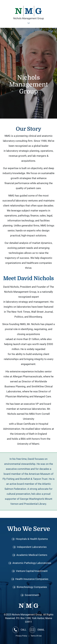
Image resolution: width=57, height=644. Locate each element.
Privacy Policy (21, 636)
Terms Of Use (36, 636)
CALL (19, 630)
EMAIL (37, 630)
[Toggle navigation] (29, 24)
